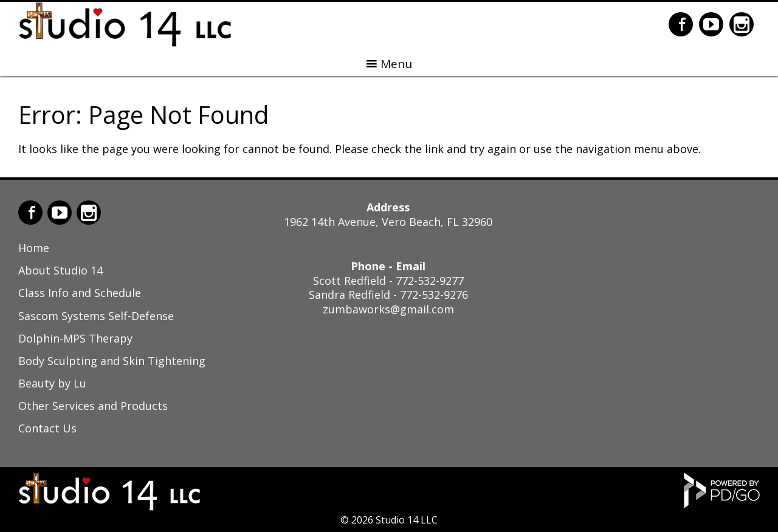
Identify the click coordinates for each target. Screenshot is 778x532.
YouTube (711, 24)
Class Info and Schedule (80, 293)
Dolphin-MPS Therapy (75, 338)
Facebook (681, 24)
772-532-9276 (434, 295)
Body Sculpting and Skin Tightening (112, 361)
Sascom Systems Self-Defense (96, 316)
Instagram (742, 24)
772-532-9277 (430, 281)
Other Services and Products (93, 406)
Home (34, 248)
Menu (396, 64)
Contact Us (47, 428)
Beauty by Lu (52, 383)
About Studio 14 (60, 270)
